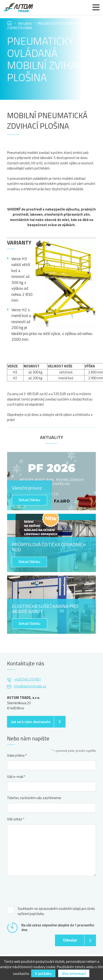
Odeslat (70, 940)
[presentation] (43, 890)
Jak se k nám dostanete (31, 722)
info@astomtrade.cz (30, 686)
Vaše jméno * (17, 756)
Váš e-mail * (16, 777)
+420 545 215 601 (27, 679)
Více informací (74, 973)
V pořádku (43, 973)
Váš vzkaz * (16, 819)
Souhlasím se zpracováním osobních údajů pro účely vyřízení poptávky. (56, 911)
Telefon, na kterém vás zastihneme (34, 798)
